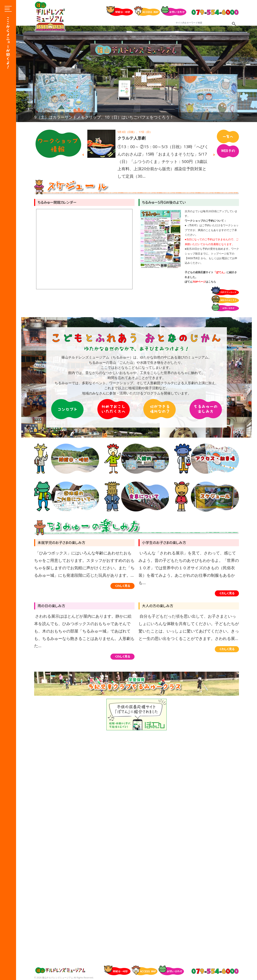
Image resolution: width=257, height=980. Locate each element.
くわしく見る (123, 586)
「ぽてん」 (220, 272)
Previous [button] (83, 155)
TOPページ (199, 282)
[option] (137, 74)
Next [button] (214, 155)
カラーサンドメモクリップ (142, 138)
